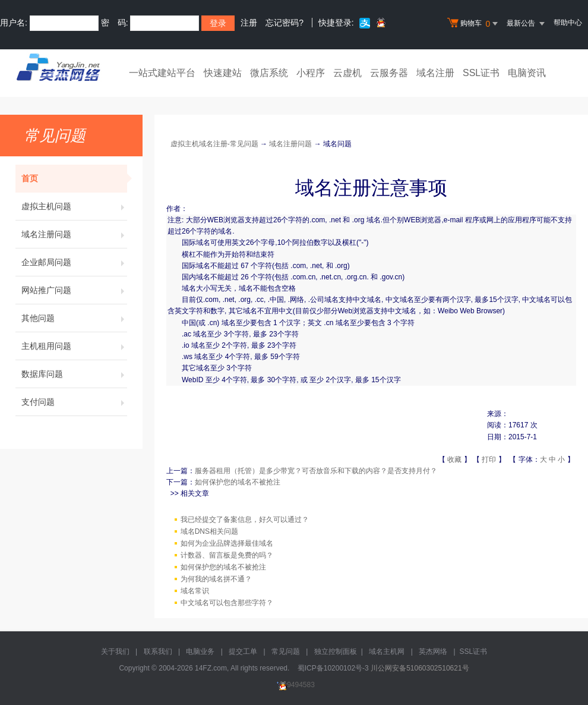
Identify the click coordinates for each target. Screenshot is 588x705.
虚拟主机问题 (74, 206)
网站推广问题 (74, 290)
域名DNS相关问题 (209, 531)
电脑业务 (200, 652)
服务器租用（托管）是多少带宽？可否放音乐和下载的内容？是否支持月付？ (316, 471)
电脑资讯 (527, 73)
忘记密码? (284, 23)
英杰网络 (433, 652)
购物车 (474, 24)
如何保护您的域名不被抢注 (238, 482)
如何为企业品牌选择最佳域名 (227, 543)
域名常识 (195, 591)
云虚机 (347, 73)
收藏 (454, 459)
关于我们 (115, 652)
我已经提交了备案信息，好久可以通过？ (245, 520)
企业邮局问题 (74, 262)
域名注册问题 (74, 234)
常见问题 (286, 652)
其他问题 (74, 318)
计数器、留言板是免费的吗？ (227, 555)
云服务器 (389, 73)
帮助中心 (568, 23)
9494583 (294, 685)
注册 (249, 23)
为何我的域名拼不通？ (216, 579)
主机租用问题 (74, 346)
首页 (74, 178)
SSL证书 (481, 73)
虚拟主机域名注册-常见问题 (214, 144)
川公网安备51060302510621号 (420, 668)
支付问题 (74, 402)
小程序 (311, 73)
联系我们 (158, 652)
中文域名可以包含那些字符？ (227, 603)
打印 (489, 459)
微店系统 (269, 73)
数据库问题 (74, 374)
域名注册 (435, 73)
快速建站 (223, 73)
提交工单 (243, 652)
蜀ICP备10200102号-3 (333, 668)
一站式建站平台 (162, 73)
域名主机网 (387, 652)
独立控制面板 (336, 652)
